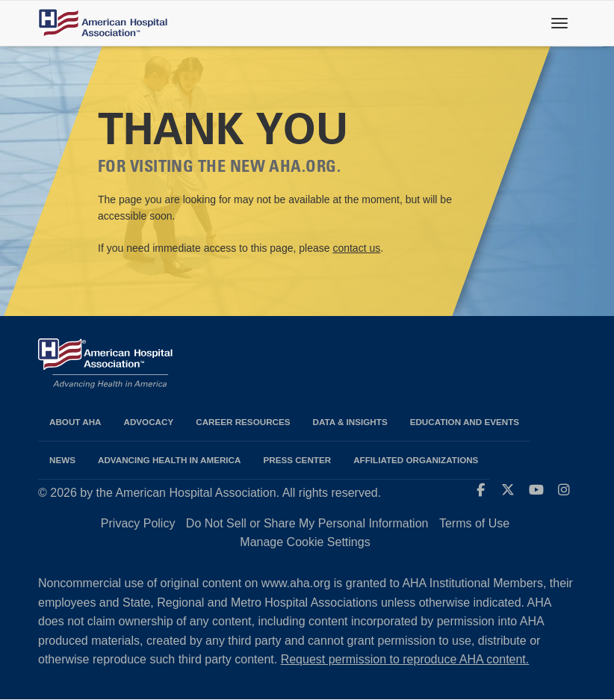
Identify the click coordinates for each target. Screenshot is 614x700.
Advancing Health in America (169, 460)
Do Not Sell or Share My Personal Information (307, 523)
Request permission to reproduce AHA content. (405, 659)
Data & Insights (350, 422)
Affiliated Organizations (416, 460)
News (62, 460)
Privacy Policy (138, 523)
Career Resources (243, 422)
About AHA (75, 422)
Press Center (297, 460)
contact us (356, 248)
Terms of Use (474, 523)
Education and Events (465, 422)
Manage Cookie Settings (305, 542)
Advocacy (149, 422)
